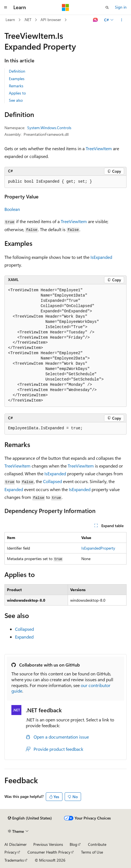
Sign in (121, 7)
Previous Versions (48, 844)
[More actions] (122, 20)
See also (16, 100)
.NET (28, 20)
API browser (51, 20)
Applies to (17, 93)
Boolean (12, 209)
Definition (17, 71)
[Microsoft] (65, 7)
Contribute (97, 844)
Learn (10, 20)
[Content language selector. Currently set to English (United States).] (30, 818)
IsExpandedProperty (98, 548)
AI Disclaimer (16, 844)
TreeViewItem (99, 148)
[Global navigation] (6, 7)
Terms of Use (92, 852)
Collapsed (52, 481)
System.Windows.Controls (49, 128)
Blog (73, 844)
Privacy (11, 852)
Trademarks (14, 860)
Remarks (16, 86)
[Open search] (107, 7)
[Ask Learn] (96, 20)
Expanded (14, 489)
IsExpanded (101, 257)
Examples (17, 79)
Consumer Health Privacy (49, 852)
